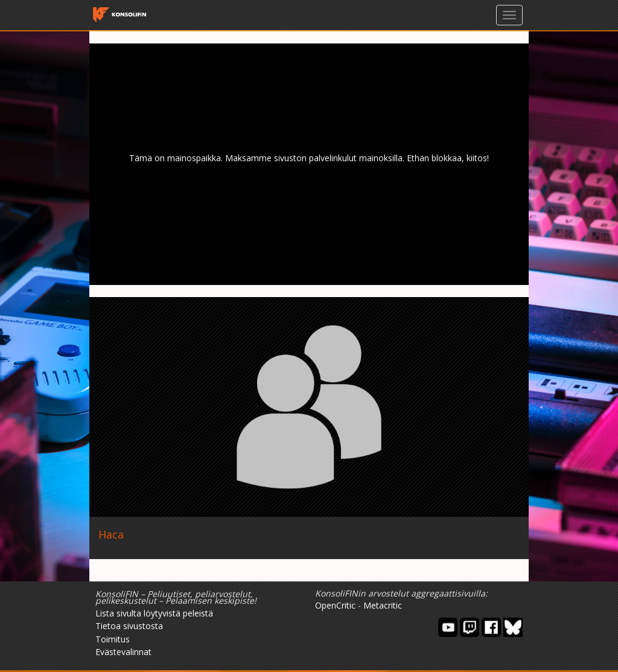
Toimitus (113, 639)
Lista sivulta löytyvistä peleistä (154, 613)
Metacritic (383, 605)
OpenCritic (335, 605)
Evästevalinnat (123, 652)
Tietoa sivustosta (129, 626)
